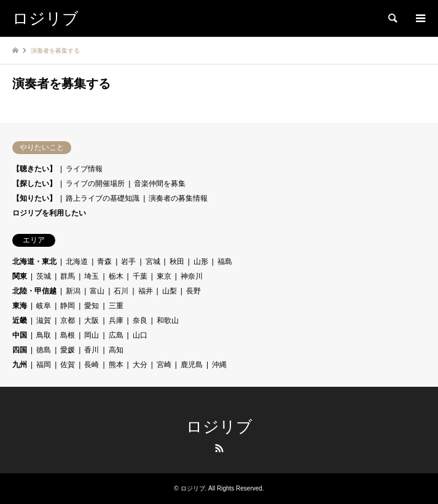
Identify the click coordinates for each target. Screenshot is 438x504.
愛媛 (68, 350)
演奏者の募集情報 (178, 198)
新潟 (73, 291)
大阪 (92, 320)
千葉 (140, 276)
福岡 (44, 365)
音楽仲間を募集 (160, 184)
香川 (92, 350)
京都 (68, 320)
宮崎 (164, 365)
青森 (104, 262)
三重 (116, 306)
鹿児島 (192, 365)
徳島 (44, 350)
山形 (201, 262)
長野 (194, 291)
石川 (121, 291)
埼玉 (92, 276)
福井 (146, 291)
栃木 (116, 276)
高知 (116, 350)
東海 (20, 306)
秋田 (177, 262)
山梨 (170, 291)
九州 (20, 365)
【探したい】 (34, 184)
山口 (140, 335)
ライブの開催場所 (95, 184)
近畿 (20, 320)
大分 (140, 365)
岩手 (128, 262)
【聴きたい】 (34, 169)
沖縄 (219, 365)
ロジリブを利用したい (49, 213)
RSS (219, 448)
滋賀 (44, 320)
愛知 (92, 306)
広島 (116, 335)
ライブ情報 (84, 169)
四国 (20, 350)
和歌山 (168, 320)
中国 (20, 335)
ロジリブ (219, 427)
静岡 (68, 306)
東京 (164, 276)
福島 (225, 262)
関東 (20, 276)
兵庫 (116, 320)
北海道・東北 (34, 262)
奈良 (140, 320)
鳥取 (44, 335)
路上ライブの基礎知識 (103, 198)
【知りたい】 (34, 198)
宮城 (153, 262)
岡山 (92, 335)
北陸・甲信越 (34, 291)
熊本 (116, 365)
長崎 (92, 365)
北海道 (77, 262)
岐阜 (44, 306)
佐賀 (68, 365)
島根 (68, 335)
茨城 (44, 276)
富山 (97, 291)
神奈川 (192, 276)
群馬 (68, 276)
